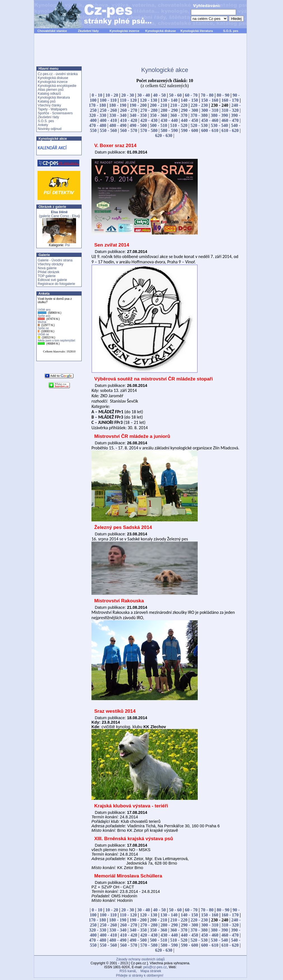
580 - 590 (169, 130)
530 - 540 (219, 125)
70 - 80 (207, 95)
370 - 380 (199, 115)
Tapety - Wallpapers (53, 109)
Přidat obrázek (49, 272)
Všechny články (49, 105)
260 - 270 (128, 110)
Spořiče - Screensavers (55, 113)
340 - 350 (138, 115)
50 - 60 (175, 95)
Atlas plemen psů (51, 90)
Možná (42, 322)
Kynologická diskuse (160, 31)
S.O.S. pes (231, 31)
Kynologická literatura (197, 31)
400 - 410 (108, 120)
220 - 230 (199, 105)
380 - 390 (219, 115)
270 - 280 (149, 110)
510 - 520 (179, 125)
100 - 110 (108, 100)
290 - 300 (189, 110)
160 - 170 (230, 100)
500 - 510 (158, 125)
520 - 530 (199, 125)
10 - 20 (112, 95)
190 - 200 (138, 105)
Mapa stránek (151, 971)
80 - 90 (223, 95)
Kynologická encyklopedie (57, 86)
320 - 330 (97, 115)
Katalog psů (47, 101)
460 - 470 (230, 120)
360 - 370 (179, 115)
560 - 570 (128, 130)
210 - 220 (179, 105)
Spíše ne (43, 328)
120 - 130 (149, 100)
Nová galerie (47, 268)
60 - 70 (191, 95)
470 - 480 (97, 125)
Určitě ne (43, 334)
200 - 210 (158, 105)
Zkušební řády (88, 31)
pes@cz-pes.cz (155, 967)
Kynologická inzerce (124, 31)
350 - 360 (158, 115)
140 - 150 (189, 100)
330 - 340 (118, 115)
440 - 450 (189, 120)
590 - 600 (189, 130)
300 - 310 (210, 110)
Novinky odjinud (50, 129)
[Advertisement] (140, 53)
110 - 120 (128, 100)
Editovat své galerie (52, 280)
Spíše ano (44, 316)
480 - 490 (118, 125)
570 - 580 (149, 130)
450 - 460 (210, 120)
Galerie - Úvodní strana (55, 260)
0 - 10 (97, 95)
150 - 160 (210, 100)
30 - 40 (144, 95)
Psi (68, 245)
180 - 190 (118, 105)
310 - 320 (230, 110)
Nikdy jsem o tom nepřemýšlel (56, 341)
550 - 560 (108, 130)
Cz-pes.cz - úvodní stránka (58, 74)
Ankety (43, 125)
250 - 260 (108, 110)
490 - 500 (138, 125)
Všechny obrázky (50, 264)
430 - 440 (169, 120)
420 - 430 (149, 120)
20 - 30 (128, 95)
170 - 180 (97, 105)
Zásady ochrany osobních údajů (140, 959)
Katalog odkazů (49, 94)
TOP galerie (47, 276)
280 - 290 (169, 110)
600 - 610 (210, 130)
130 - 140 (169, 100)
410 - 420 (128, 120)
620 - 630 (164, 135)
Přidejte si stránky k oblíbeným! (140, 976)
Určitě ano (44, 310)
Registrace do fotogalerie (56, 284)
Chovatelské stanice (52, 31)
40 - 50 (160, 95)
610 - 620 (230, 130)
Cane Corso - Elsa (65, 216)
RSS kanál (128, 971)
